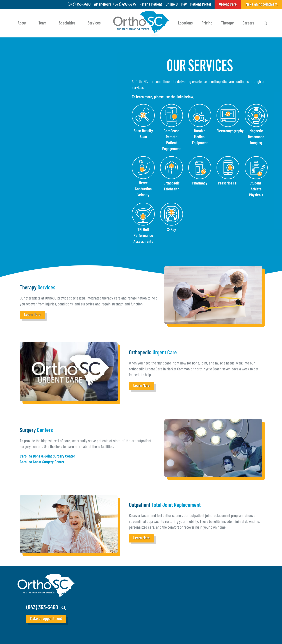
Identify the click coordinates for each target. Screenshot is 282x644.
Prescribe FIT (228, 183)
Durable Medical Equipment (200, 137)
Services (94, 23)
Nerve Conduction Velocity (143, 189)
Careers (248, 23)
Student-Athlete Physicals (256, 189)
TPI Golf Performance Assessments (143, 236)
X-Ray (171, 230)
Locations (185, 23)
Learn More (32, 315)
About (22, 23)
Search (265, 23)
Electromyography (230, 131)
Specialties (67, 23)
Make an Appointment (46, 619)
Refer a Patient (151, 5)
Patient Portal (201, 5)
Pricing (207, 23)
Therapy (227, 23)
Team (43, 23)
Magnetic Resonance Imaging (256, 137)
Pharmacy (200, 183)
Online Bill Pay (176, 5)
